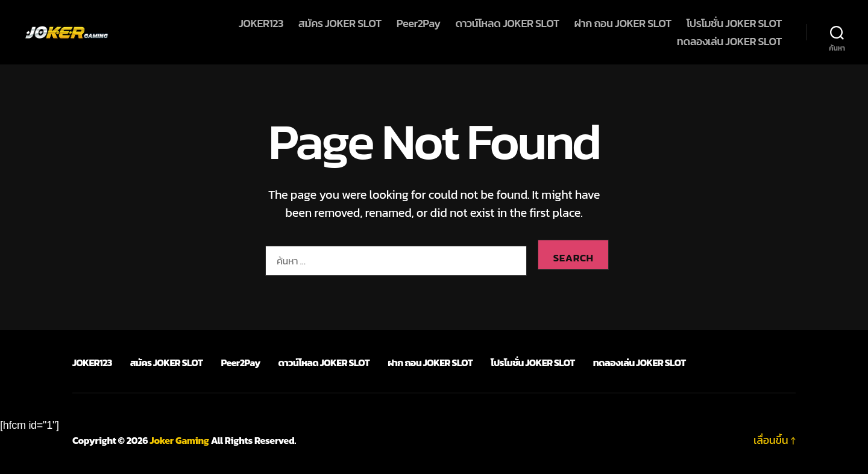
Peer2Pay (419, 23)
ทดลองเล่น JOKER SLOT (729, 42)
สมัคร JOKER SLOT (340, 23)
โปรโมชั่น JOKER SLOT (734, 23)
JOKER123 (261, 23)
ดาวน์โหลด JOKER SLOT (507, 23)
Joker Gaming (180, 440)
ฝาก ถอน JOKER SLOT (623, 23)
